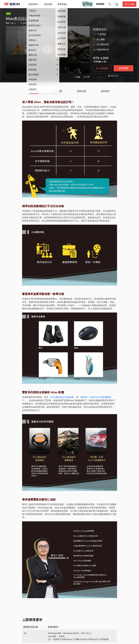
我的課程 (100, 4)
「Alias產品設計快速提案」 (62, 397)
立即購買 (123, 68)
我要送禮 (113, 76)
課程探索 (33, 4)
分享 (86, 77)
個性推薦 (48, 4)
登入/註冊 (129, 4)
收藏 (77, 77)
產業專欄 (62, 4)
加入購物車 (102, 68)
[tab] (34, 91)
